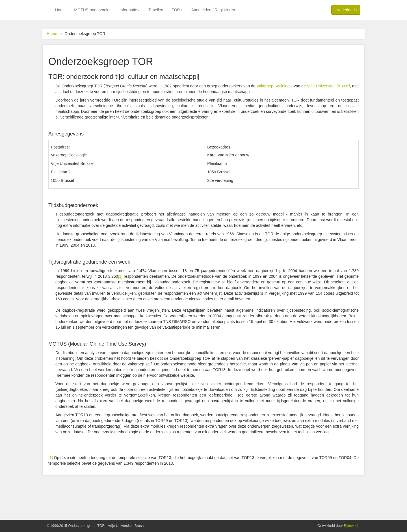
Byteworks (352, 526)
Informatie (130, 10)
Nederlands (346, 9)
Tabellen (156, 10)
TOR (177, 10)
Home (60, 10)
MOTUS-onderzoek (93, 10)
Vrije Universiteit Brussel (328, 86)
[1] (120, 276)
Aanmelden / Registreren (213, 10)
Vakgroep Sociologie (275, 86)
